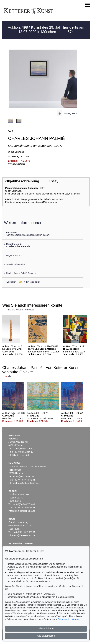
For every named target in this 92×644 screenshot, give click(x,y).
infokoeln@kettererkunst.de (22, 535)
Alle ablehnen (46, 629)
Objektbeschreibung (22, 181)
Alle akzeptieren (46, 636)
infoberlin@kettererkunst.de (22, 511)
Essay (54, 181)
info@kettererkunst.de (19, 455)
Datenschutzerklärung (68, 619)
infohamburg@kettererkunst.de (23, 483)
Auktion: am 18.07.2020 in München (46, 30)
